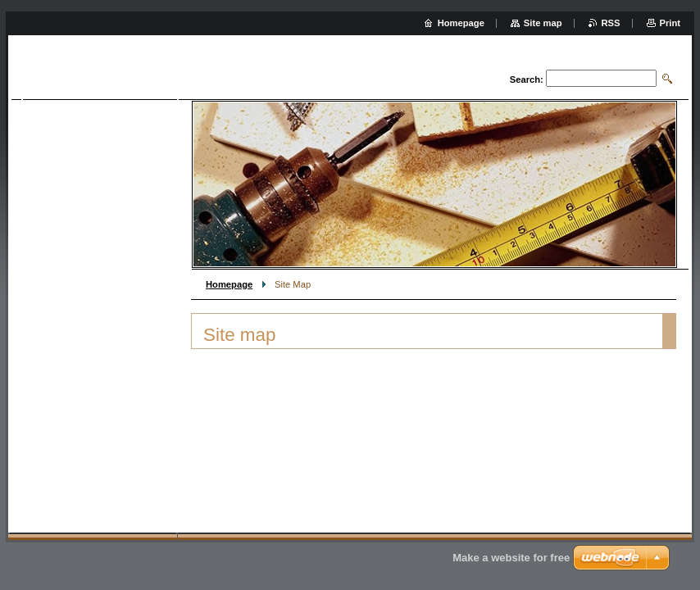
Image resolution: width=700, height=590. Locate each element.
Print (670, 23)
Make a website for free (511, 558)
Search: (527, 79)
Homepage (229, 284)
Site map (543, 23)
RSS (611, 23)
